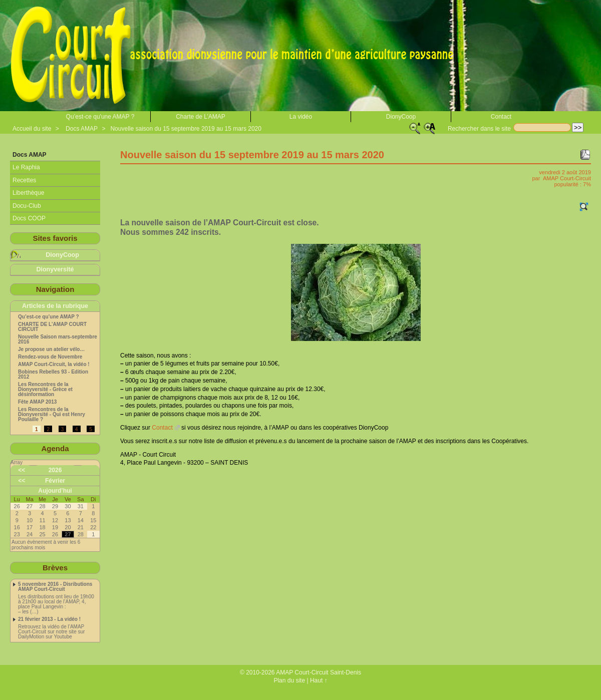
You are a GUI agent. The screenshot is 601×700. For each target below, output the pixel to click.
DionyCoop (401, 117)
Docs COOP (29, 218)
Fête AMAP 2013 (37, 402)
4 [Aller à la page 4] (77, 429)
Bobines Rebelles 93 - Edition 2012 (53, 375)
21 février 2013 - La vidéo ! (49, 619)
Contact (501, 117)
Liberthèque (28, 193)
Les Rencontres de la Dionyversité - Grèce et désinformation (45, 390)
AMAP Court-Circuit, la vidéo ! (54, 365)
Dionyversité (55, 269)
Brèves (55, 568)
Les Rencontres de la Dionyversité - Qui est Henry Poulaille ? (52, 415)
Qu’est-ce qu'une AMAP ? (100, 117)
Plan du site (289, 680)
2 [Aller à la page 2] (48, 429)
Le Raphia (26, 167)
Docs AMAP (82, 129)
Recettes (24, 180)
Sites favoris (55, 238)
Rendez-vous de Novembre (50, 357)
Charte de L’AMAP (201, 117)
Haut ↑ (319, 680)
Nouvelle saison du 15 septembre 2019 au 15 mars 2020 (186, 129)
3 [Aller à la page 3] (63, 429)
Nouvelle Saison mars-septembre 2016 (58, 339)
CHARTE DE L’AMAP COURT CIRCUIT (52, 327)
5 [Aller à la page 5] (91, 429)
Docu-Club (27, 206)
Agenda (55, 448)
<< (22, 470)
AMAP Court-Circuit (567, 178)
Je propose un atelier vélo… (51, 349)
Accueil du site (32, 129)
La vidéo (301, 117)
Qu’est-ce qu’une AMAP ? (49, 317)
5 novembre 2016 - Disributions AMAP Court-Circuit (55, 587)
